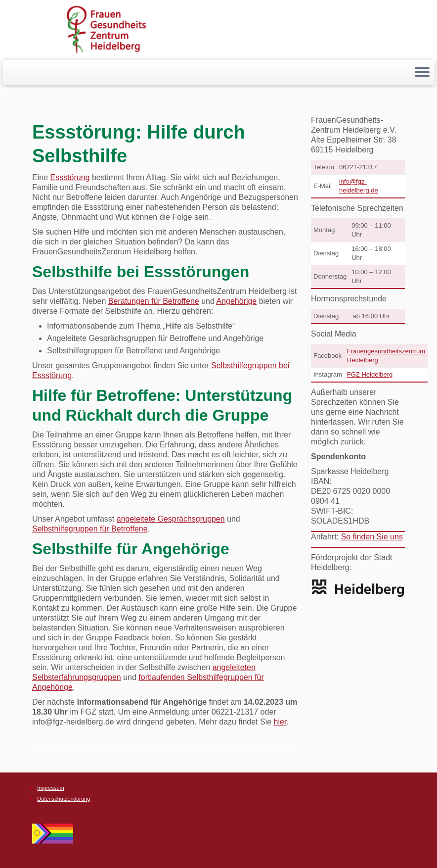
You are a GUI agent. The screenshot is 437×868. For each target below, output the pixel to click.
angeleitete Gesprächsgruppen (171, 519)
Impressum (50, 788)
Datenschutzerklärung (64, 799)
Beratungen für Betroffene (154, 301)
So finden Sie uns (371, 537)
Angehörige (236, 301)
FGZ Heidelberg (370, 374)
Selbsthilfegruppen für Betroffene (90, 529)
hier (280, 722)
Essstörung (70, 177)
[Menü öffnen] (422, 73)
